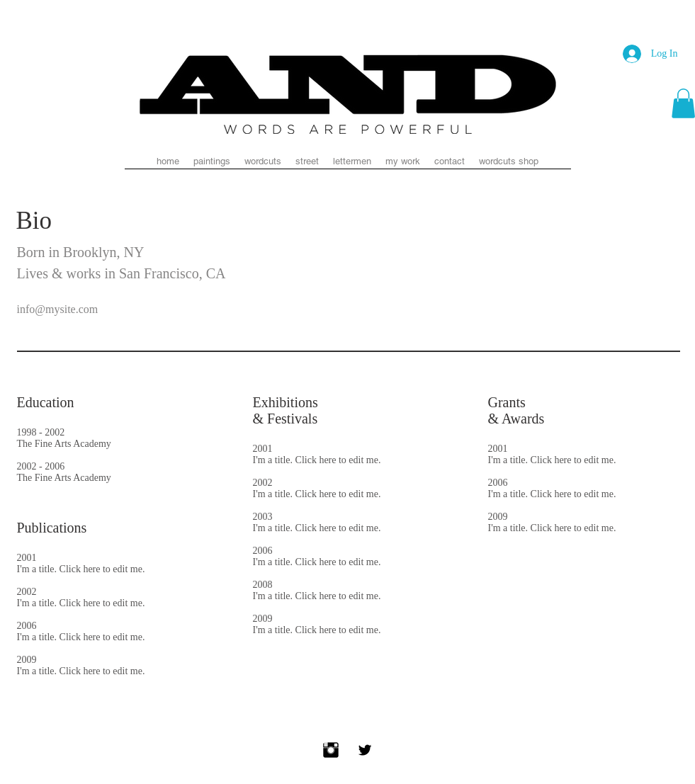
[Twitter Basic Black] (365, 750)
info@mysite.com (58, 309)
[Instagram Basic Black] (331, 750)
